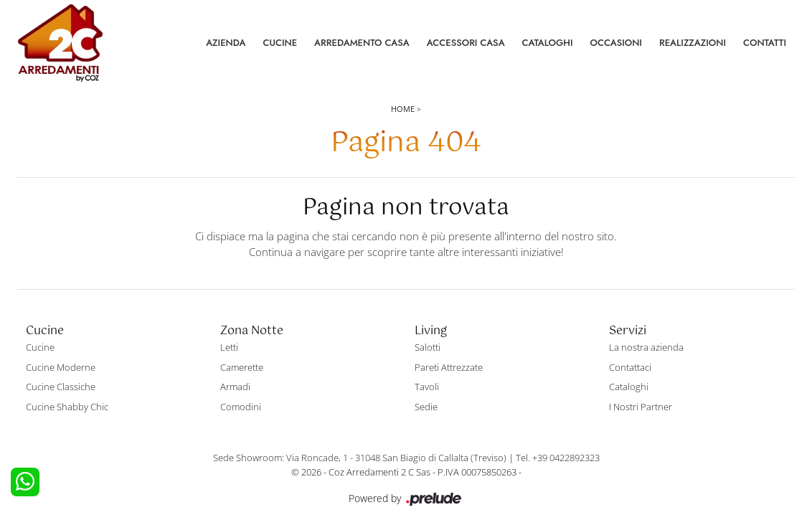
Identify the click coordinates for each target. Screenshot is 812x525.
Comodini (241, 407)
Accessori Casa (466, 43)
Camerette (242, 367)
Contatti (765, 43)
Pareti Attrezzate (449, 367)
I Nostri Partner (641, 407)
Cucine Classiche (61, 387)
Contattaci (630, 367)
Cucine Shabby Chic (67, 407)
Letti (229, 347)
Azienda (226, 43)
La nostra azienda (646, 347)
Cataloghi (548, 43)
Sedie (426, 407)
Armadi (235, 387)
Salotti (428, 347)
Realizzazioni (693, 43)
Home (403, 109)
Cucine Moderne (61, 367)
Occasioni (616, 43)
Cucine (280, 43)
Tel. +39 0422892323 (558, 458)
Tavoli (427, 387)
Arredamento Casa (362, 43)
